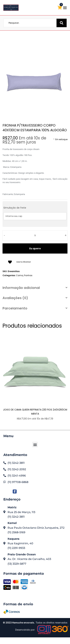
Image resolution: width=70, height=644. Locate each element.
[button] (35, 445)
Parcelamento (15, 308)
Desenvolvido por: (25, 630)
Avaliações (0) (15, 298)
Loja (33, 38)
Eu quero (35, 248)
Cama (41, 38)
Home (25, 38)
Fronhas (28, 275)
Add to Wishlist (24, 262)
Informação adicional (21, 288)
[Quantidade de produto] (35, 236)
